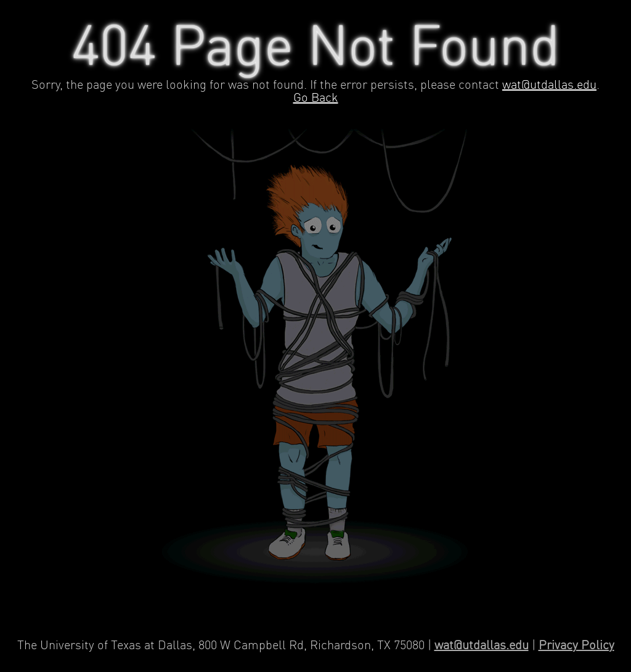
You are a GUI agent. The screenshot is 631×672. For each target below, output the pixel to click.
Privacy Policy (576, 646)
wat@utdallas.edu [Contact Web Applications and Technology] (482, 646)
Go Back (316, 98)
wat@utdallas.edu (549, 85)
